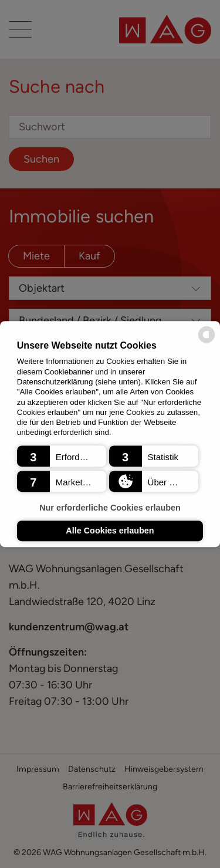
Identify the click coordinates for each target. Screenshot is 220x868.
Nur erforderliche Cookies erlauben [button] (110, 508)
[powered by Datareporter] (207, 342)
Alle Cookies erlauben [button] (110, 531)
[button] (62, 456)
